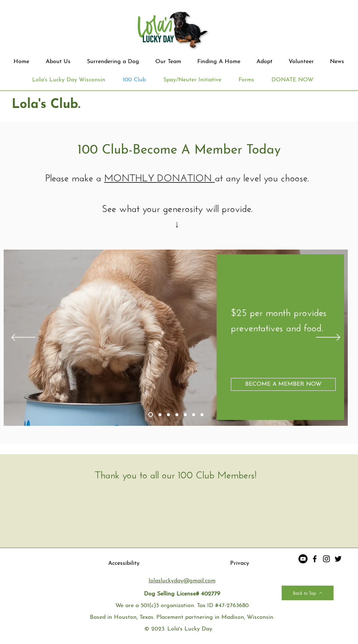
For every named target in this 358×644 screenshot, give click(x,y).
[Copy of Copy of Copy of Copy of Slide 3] (202, 414)
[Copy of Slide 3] (177, 414)
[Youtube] (303, 559)
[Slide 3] (168, 414)
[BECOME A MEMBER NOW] (283, 384)
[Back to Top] (308, 593)
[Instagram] (326, 559)
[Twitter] (338, 559)
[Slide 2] (160, 414)
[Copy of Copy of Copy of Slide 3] (194, 414)
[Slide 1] (151, 415)
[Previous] (24, 338)
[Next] (328, 338)
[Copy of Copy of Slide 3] (185, 414)
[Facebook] (315, 559)
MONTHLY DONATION (159, 176)
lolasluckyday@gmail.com (182, 581)
